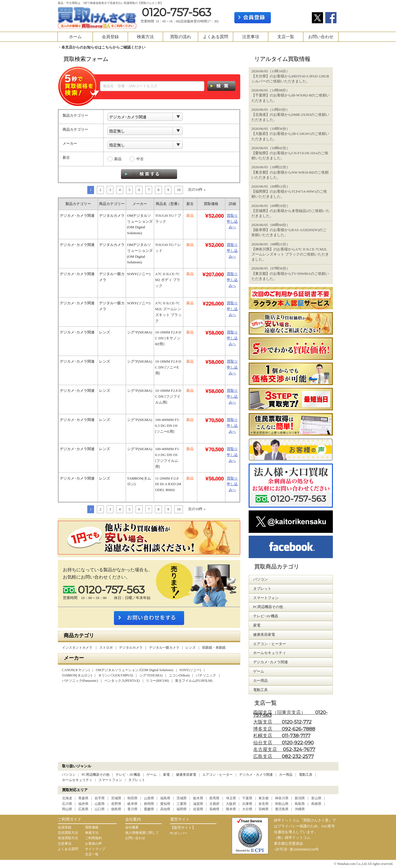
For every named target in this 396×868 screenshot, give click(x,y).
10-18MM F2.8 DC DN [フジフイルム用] (168, 396)
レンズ (191, 648)
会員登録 (110, 37)
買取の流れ (181, 37)
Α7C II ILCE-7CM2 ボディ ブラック (168, 280)
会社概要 (132, 827)
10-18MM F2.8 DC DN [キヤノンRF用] (168, 338)
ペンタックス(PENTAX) (122, 681)
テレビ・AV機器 (128, 775)
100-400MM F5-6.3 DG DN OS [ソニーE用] (168, 426)
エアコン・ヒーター (218, 775)
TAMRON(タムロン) (77, 675)
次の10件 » (197, 189)
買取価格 (92, 827)
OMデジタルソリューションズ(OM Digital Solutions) (135, 670)
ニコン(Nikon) (179, 675)
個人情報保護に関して (142, 833)
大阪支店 (282, 722)
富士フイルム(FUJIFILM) (194, 681)
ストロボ (106, 648)
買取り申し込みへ (232, 221)
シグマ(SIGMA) (151, 675)
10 (179, 190)
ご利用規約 (93, 838)
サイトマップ (95, 849)
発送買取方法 (68, 838)
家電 (166, 775)
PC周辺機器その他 (96, 775)
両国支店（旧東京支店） (290, 714)
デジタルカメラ (131, 648)
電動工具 (306, 775)
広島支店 (283, 757)
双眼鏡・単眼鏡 (214, 648)
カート (329, 5)
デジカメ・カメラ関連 (256, 775)
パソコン (69, 775)
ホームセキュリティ (77, 780)
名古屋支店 (284, 750)
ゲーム (152, 775)
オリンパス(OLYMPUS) (116, 675)
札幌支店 (282, 736)
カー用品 (286, 775)
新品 (118, 159)
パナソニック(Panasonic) (80, 681)
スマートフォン (110, 780)
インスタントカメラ (78, 648)
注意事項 (251, 37)
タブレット (137, 780)
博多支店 (284, 729)
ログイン (291, 18)
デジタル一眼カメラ (164, 648)
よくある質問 (216, 37)
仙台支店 (283, 743)
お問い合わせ (321, 37)
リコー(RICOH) (157, 681)
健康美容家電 (186, 775)
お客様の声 (93, 844)
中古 (140, 159)
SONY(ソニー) (190, 670)
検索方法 (145, 37)
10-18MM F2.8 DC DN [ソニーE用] (168, 367)
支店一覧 (286, 37)
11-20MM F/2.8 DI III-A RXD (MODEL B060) (168, 484)
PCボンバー (179, 833)
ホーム (75, 37)
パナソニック (206, 675)
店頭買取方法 (68, 833)
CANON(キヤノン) (76, 670)
